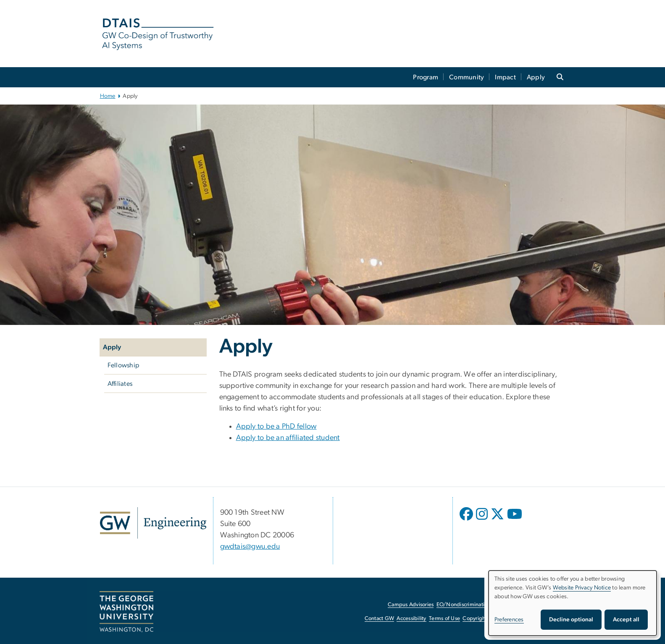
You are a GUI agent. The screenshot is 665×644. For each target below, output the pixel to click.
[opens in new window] (467, 520)
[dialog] (573, 603)
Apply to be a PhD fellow (276, 427)
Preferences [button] (509, 620)
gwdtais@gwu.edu (250, 547)
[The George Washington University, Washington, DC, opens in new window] (126, 612)
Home (108, 96)
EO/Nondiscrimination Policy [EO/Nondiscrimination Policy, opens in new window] (471, 605)
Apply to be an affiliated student (288, 438)
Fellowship (124, 365)
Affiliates (120, 384)
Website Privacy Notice (582, 588)
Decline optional (571, 620)
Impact (505, 77)
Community (467, 77)
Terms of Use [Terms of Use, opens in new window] (444, 619)
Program (426, 77)
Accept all (626, 620)
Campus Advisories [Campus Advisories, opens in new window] (411, 605)
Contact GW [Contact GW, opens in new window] (380, 619)
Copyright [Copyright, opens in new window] (475, 619)
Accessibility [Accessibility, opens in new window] (411, 619)
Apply (536, 77)
